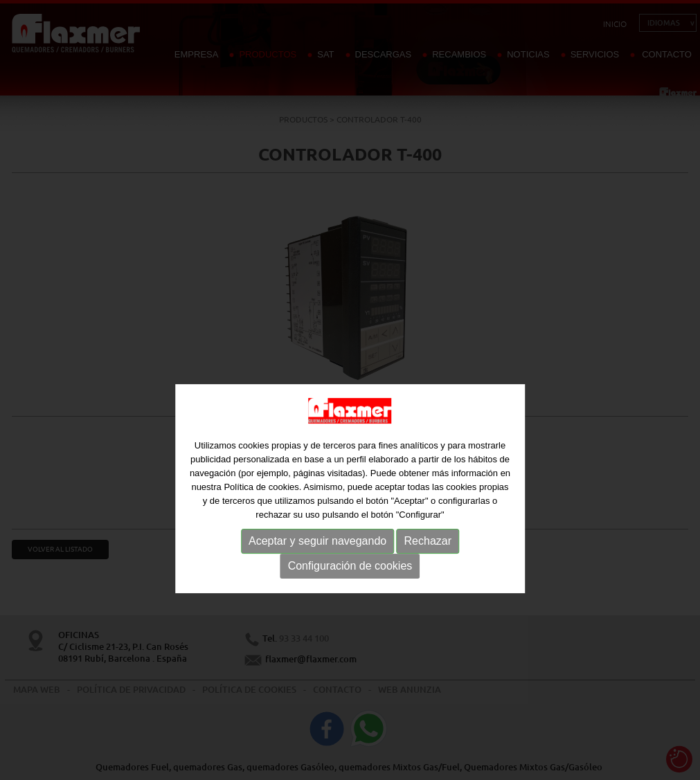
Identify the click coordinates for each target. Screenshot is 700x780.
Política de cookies (261, 514)
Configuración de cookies (350, 593)
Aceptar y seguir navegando (317, 568)
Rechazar (428, 568)
